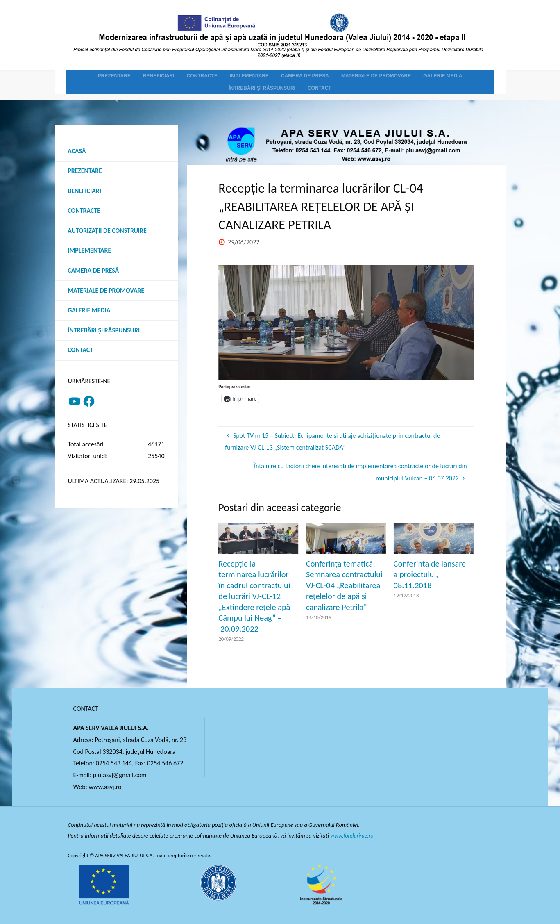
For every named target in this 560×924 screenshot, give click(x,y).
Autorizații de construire (108, 231)
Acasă (77, 151)
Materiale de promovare (107, 291)
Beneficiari (85, 191)
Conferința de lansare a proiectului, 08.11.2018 (430, 575)
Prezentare (85, 171)
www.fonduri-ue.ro (353, 835)
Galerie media (90, 311)
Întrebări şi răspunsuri (104, 331)
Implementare (90, 251)
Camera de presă (94, 272)
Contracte (84, 211)
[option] (346, 323)
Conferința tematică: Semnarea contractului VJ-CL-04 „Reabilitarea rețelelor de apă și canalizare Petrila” (344, 585)
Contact (81, 352)
